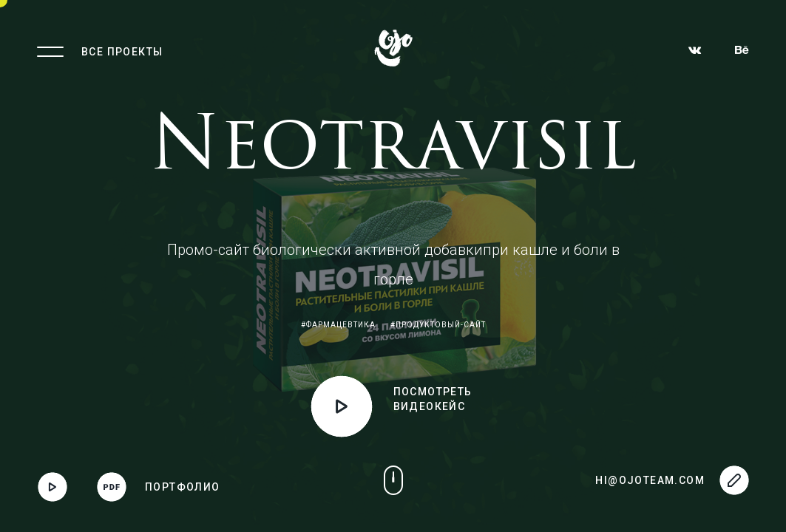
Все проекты (122, 52)
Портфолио (183, 487)
